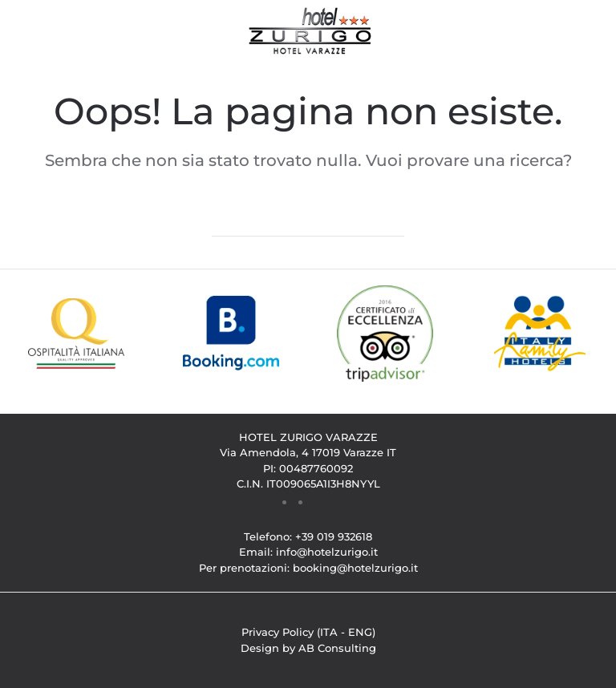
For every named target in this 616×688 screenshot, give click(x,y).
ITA (329, 632)
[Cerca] (308, 221)
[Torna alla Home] (308, 32)
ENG (360, 632)
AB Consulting (337, 648)
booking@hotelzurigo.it (355, 568)
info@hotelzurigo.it (327, 552)
